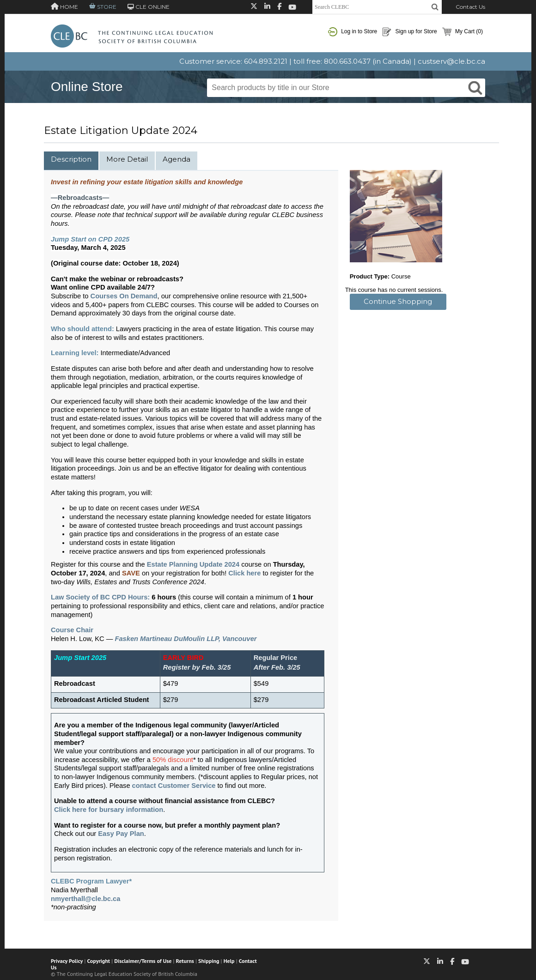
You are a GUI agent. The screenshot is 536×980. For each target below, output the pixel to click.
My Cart (463, 32)
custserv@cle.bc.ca (451, 61)
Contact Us (470, 7)
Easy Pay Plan (121, 834)
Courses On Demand (124, 296)
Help (229, 961)
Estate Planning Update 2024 (193, 564)
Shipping (209, 961)
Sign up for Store (409, 32)
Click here (244, 573)
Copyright (99, 961)
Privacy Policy (67, 961)
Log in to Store (353, 32)
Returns (185, 961)
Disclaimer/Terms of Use (143, 961)
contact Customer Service (174, 786)
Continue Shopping (398, 301)
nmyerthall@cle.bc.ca (85, 899)
